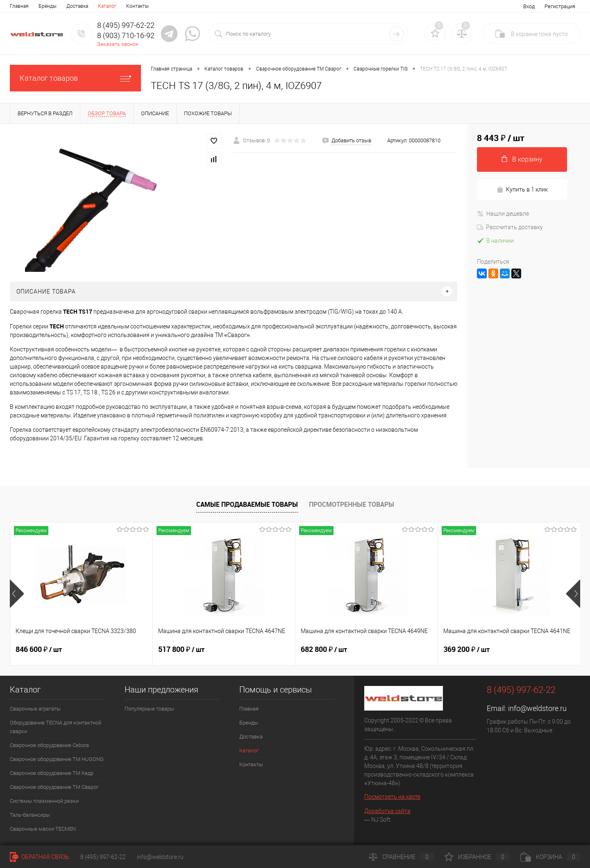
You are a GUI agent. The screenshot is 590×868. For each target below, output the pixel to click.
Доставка (77, 6)
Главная (19, 6)
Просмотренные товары (352, 504)
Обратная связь (40, 857)
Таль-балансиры (30, 815)
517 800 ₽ (181, 649)
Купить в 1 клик (522, 190)
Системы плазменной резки (44, 801)
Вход (529, 6)
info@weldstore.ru (537, 708)
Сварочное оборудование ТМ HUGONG (57, 759)
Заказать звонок (118, 44)
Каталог (107, 6)
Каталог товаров (75, 78)
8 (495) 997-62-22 (103, 857)
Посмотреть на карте (392, 797)
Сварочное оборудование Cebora (49, 745)
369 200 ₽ (466, 649)
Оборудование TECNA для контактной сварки (56, 727)
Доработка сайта (387, 811)
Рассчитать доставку (510, 227)
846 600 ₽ (39, 649)
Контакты (137, 6)
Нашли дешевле (503, 214)
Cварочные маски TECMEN (43, 829)
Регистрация (560, 6)
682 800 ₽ (324, 649)
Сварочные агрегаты (35, 709)
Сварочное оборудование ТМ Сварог (54, 787)
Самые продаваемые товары (247, 504)
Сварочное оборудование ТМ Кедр (52, 773)
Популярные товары (149, 709)
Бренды (48, 6)
